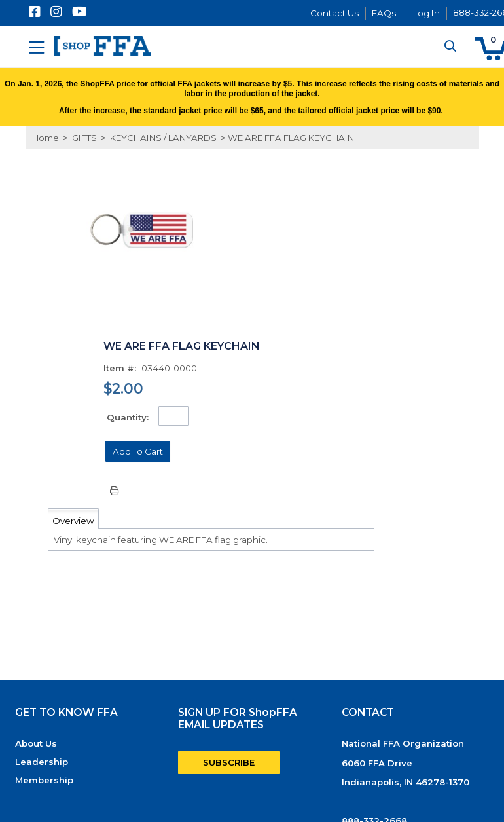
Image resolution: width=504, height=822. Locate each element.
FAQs (384, 13)
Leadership (42, 762)
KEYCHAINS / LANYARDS (163, 138)
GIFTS (84, 138)
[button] (138, 451)
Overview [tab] (73, 521)
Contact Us (334, 13)
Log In (426, 13)
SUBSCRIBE (229, 762)
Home (45, 138)
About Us (36, 743)
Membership (44, 780)
